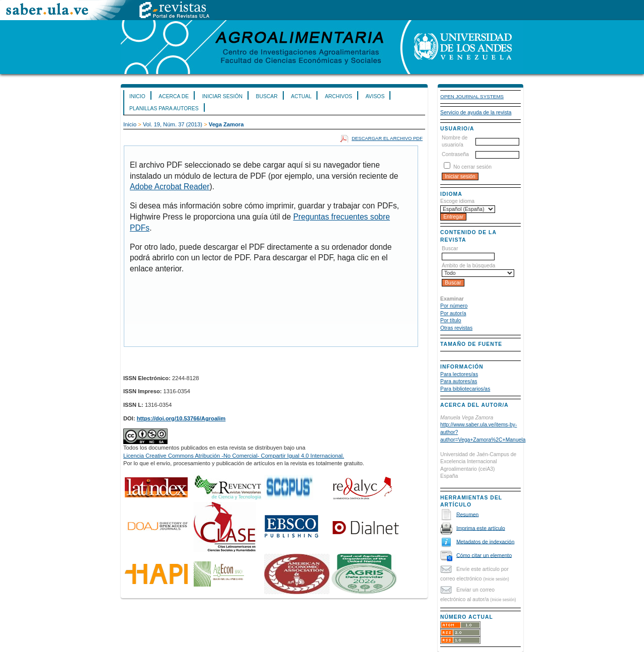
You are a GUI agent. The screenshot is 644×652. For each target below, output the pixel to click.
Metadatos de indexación (486, 541)
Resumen (467, 514)
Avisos (375, 96)
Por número (454, 306)
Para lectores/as (459, 374)
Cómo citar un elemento (484, 555)
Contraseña (455, 154)
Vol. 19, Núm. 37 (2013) (173, 124)
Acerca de (174, 96)
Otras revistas (456, 328)
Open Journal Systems (472, 96)
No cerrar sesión (472, 167)
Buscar (266, 96)
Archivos (339, 96)
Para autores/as (459, 381)
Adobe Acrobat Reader (170, 187)
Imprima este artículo (481, 528)
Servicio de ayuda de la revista (476, 113)
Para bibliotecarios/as (465, 389)
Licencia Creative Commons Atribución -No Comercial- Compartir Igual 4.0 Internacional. (234, 456)
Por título (451, 320)
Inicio (137, 96)
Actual (301, 96)
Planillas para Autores (164, 108)
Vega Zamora (226, 124)
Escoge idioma (457, 201)
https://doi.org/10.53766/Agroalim (181, 418)
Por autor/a (453, 313)
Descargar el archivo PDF (387, 138)
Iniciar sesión (222, 96)
